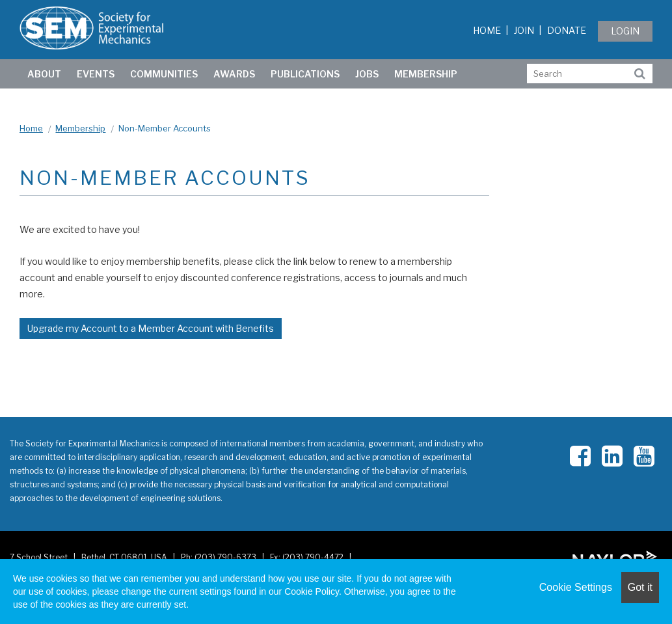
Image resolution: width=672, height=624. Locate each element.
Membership (426, 74)
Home (487, 30)
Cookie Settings (576, 587)
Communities (164, 74)
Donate (567, 30)
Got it (640, 587)
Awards (234, 74)
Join (524, 30)
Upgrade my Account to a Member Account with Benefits (151, 328)
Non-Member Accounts (165, 128)
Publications (305, 74)
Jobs (367, 74)
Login (625, 31)
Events (96, 74)
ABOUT (44, 74)
